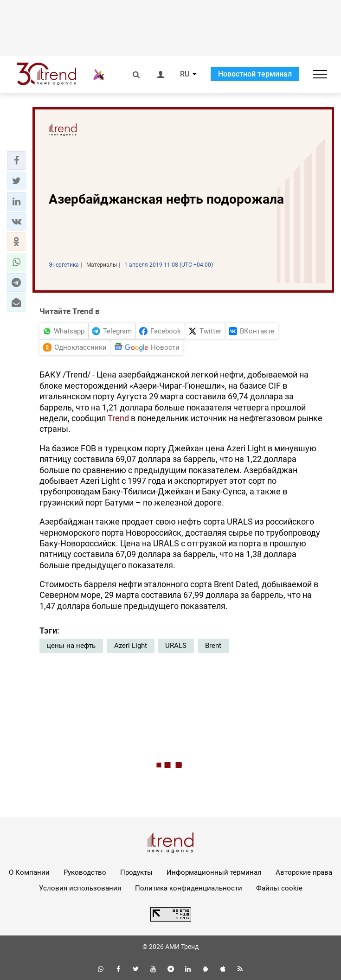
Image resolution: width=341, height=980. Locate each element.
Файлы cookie (279, 888)
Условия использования (80, 888)
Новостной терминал (255, 74)
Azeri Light (131, 646)
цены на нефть (71, 646)
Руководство (85, 872)
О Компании (29, 872)
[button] (16, 160)
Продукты (136, 872)
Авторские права (304, 872)
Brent (213, 646)
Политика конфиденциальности (189, 888)
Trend (118, 418)
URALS (176, 646)
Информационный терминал (214, 872)
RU (185, 74)
